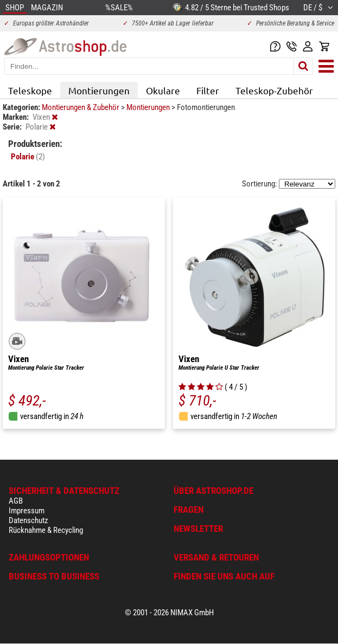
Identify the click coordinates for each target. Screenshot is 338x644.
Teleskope (30, 90)
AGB (16, 501)
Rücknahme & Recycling (46, 530)
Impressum (27, 511)
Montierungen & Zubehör (81, 107)
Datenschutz (28, 520)
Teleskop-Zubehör (274, 90)
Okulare (163, 90)
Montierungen (99, 90)
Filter (208, 90)
